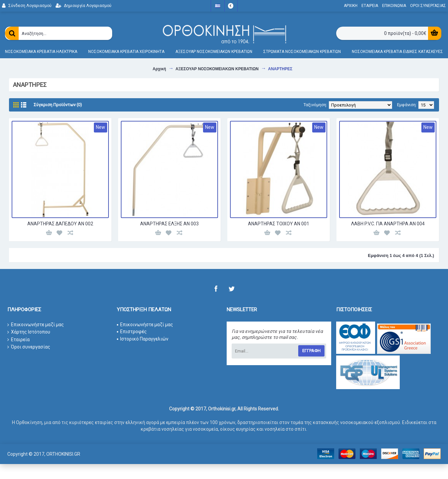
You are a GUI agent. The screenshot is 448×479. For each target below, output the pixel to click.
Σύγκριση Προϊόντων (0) (58, 105)
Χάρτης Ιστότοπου (29, 332)
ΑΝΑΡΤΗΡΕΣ (280, 69)
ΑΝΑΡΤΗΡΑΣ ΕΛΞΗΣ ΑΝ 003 (169, 224)
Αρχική (159, 69)
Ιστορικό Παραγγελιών (143, 339)
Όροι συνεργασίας (29, 347)
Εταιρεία (18, 340)
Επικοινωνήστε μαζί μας (36, 325)
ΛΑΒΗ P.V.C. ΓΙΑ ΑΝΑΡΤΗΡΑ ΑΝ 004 (388, 224)
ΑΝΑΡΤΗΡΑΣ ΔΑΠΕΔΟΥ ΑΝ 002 (60, 224)
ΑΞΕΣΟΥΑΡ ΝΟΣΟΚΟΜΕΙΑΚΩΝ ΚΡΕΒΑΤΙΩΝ (217, 69)
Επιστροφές (132, 332)
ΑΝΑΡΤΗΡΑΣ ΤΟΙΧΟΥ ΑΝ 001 (279, 224)
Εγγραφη (311, 351)
